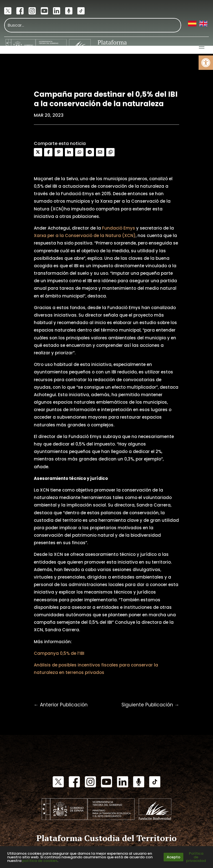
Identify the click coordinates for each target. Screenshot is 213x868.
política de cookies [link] (40, 861)
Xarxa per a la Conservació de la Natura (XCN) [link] (85, 236)
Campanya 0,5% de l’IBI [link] (59, 653)
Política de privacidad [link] (196, 857)
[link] (206, 63)
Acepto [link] (173, 857)
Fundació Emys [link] (119, 228)
